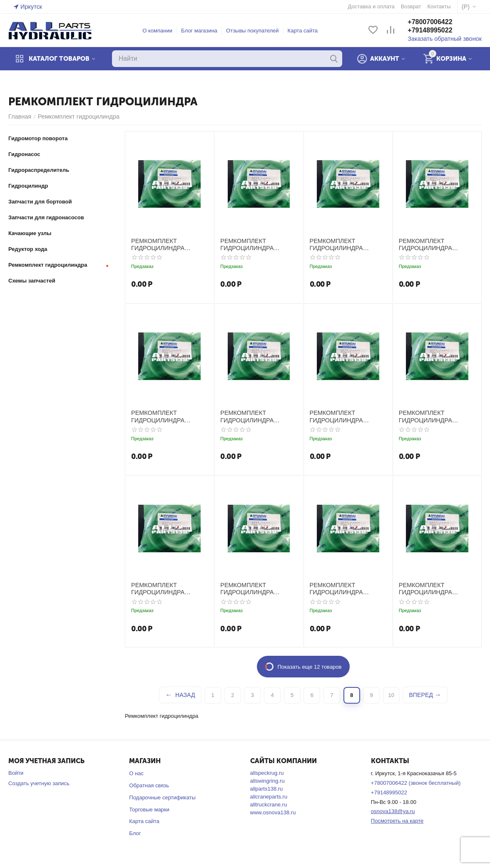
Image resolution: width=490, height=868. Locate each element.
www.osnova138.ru (273, 812)
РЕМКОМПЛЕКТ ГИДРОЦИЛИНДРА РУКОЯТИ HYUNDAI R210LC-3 (168, 416)
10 (391, 695)
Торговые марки (149, 809)
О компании (161, 31)
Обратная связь (149, 785)
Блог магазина (203, 31)
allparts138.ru (267, 788)
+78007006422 (437, 22)
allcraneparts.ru (269, 796)
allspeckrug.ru (267, 773)
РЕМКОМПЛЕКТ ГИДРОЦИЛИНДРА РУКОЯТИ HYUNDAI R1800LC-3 (257, 244)
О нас (136, 773)
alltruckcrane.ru (269, 804)
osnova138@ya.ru (393, 811)
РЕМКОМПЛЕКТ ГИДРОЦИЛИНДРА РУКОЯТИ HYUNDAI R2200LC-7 (436, 416)
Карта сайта (306, 31)
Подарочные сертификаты (162, 797)
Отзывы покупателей (256, 31)
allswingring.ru (267, 780)
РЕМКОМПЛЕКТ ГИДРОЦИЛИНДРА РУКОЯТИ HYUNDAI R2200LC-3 (347, 416)
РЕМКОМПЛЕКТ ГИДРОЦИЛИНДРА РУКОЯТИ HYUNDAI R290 (436, 588)
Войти (16, 773)
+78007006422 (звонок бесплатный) (416, 782)
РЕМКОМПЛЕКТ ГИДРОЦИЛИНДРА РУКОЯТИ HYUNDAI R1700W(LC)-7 (168, 244)
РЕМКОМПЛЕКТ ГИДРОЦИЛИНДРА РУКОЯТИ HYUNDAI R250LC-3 (168, 588)
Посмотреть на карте (397, 820)
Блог (135, 833)
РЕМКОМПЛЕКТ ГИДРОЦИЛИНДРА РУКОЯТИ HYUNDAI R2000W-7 (436, 244)
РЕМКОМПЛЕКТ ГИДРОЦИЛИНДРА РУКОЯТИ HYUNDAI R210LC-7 (257, 416)
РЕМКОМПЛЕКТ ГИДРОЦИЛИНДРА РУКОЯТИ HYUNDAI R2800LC (347, 588)
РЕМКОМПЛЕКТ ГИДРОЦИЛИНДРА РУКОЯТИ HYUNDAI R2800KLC (257, 588)
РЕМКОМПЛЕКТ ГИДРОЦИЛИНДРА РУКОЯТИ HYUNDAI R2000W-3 (347, 244)
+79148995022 (437, 31)
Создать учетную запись (39, 783)
